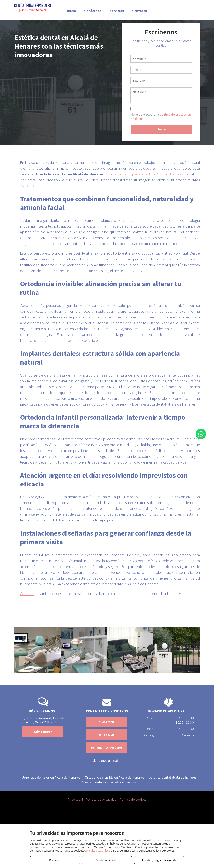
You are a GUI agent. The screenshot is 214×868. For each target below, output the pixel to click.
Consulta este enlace (97, 850)
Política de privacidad (101, 799)
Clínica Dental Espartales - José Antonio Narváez (145, 174)
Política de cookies (133, 799)
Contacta (27, 594)
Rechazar (55, 860)
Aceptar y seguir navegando (159, 860)
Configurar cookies (107, 860)
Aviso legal (75, 799)
